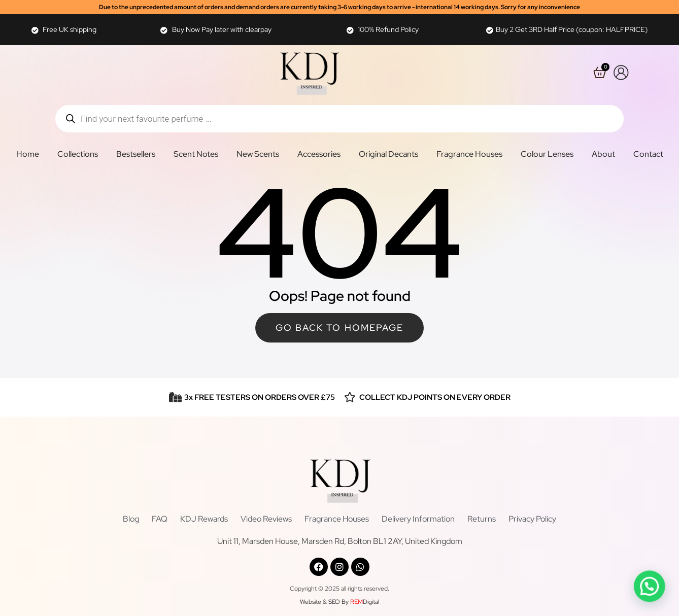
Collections (78, 154)
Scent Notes (196, 154)
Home (28, 154)
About (603, 154)
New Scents (258, 154)
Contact (648, 154)
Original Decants (388, 154)
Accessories (319, 154)
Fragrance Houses (469, 154)
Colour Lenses (547, 154)
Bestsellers (136, 154)
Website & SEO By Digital (339, 602)
